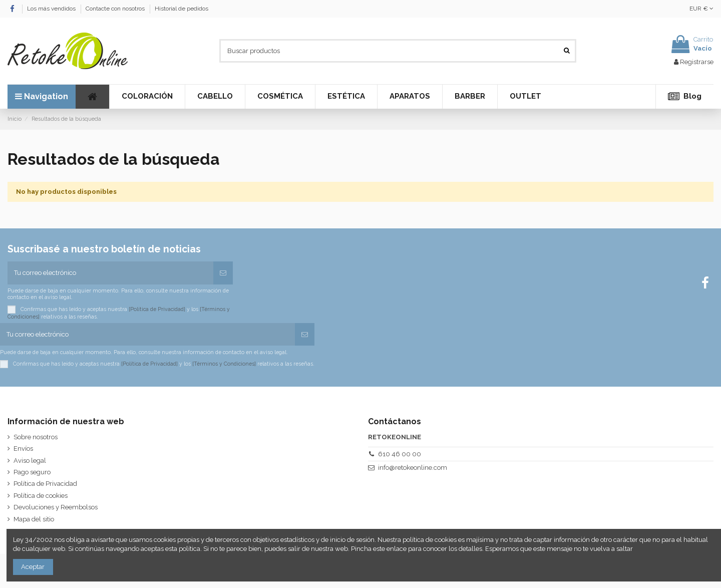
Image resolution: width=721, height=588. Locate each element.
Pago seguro (32, 472)
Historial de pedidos (182, 9)
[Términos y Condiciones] (224, 364)
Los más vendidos (52, 9)
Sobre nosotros (36, 437)
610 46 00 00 (400, 454)
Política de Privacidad (45, 484)
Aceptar (33, 567)
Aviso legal (30, 461)
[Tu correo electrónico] (110, 273)
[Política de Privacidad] (157, 309)
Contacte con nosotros (116, 9)
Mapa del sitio (34, 519)
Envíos (23, 449)
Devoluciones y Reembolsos (56, 507)
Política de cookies (41, 496)
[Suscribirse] (223, 273)
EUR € (701, 9)
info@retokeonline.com (413, 468)
